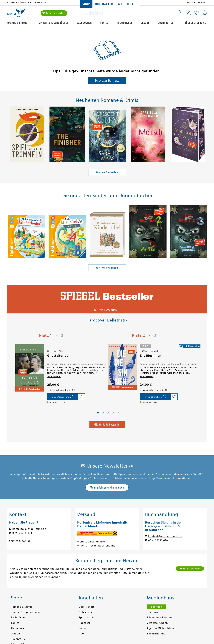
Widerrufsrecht (87, 546)
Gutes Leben (87, 612)
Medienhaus (128, 4)
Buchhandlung (156, 634)
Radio (82, 628)
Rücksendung (107, 546)
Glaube (145, 23)
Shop (86, 4)
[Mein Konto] (189, 13)
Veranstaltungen (157, 623)
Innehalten (104, 4)
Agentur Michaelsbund (161, 628)
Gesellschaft (86, 607)
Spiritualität (86, 618)
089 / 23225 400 (22, 533)
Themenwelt (124, 23)
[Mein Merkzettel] (197, 13)
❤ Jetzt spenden (54, 13)
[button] (98, 413)
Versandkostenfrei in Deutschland (28, 2)
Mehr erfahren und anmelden (107, 487)
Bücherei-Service (195, 23)
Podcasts (84, 623)
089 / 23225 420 (158, 540)
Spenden (157, 607)
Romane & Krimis (17, 23)
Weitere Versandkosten (92, 542)
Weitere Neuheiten (107, 172)
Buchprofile (166, 23)
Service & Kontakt (197, 2)
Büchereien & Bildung (161, 618)
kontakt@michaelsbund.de (29, 529)
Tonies (104, 23)
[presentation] (9, 135)
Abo (81, 634)
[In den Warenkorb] (63, 397)
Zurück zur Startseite (107, 80)
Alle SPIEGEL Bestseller (107, 425)
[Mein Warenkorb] (205, 13)
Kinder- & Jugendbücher (53, 23)
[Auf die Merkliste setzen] (81, 397)
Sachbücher (84, 23)
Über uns (152, 612)
